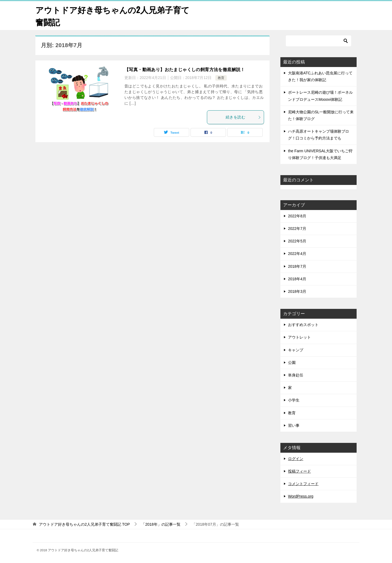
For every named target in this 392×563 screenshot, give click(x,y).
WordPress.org (301, 496)
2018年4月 (297, 279)
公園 (292, 363)
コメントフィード (303, 484)
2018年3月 (297, 291)
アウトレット (299, 337)
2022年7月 (297, 229)
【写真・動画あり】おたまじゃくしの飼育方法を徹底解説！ (185, 70)
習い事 (294, 425)
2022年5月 (297, 241)
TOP (84, 524)
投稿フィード (299, 471)
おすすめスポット (303, 325)
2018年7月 (297, 266)
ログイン (296, 459)
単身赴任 (296, 375)
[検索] (318, 41)
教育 (221, 78)
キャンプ (296, 350)
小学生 (294, 400)
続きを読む (243, 117)
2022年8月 (297, 216)
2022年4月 (297, 254)
